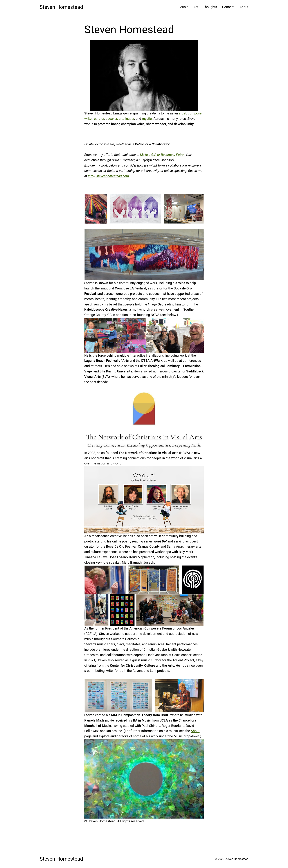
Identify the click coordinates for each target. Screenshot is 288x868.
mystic (147, 119)
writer (88, 119)
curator (99, 119)
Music (184, 7)
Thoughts (210, 7)
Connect (228, 7)
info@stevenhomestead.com (108, 176)
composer (195, 113)
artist (183, 113)
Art (196, 7)
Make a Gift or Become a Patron (163, 155)
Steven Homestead (61, 7)
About (244, 7)
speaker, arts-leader (120, 119)
